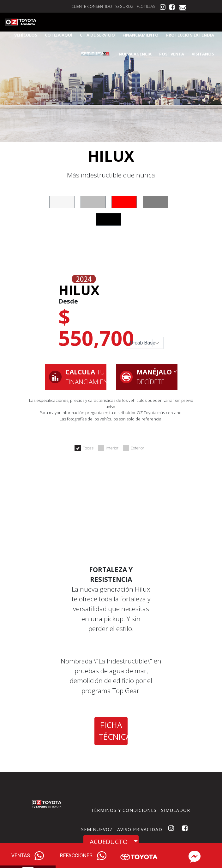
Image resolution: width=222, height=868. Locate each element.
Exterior (134, 448)
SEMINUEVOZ (97, 829)
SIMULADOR (176, 810)
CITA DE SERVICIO (97, 35)
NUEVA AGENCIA (135, 54)
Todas (84, 448)
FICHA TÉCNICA (113, 731)
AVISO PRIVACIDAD (140, 829)
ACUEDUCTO (109, 842)
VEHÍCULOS (26, 35)
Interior (108, 448)
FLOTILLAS (146, 6)
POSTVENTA (172, 54)
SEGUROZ (124, 6)
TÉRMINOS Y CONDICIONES (124, 810)
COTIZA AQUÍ (59, 35)
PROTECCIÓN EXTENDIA (190, 35)
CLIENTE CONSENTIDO (92, 6)
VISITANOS (203, 54)
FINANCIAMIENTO (141, 35)
